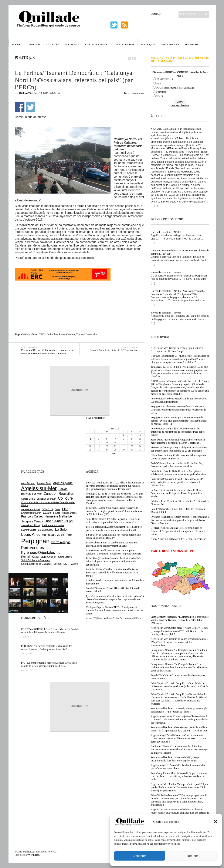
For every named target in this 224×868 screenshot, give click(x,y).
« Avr (114, 453)
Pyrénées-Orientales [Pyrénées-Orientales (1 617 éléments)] (38, 553)
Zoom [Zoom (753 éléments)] (75, 564)
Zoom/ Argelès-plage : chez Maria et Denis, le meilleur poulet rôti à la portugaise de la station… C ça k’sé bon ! (180, 729)
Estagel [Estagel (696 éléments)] (47, 513)
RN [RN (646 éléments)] (58, 553)
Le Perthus (52, 334)
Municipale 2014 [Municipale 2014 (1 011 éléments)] (53, 535)
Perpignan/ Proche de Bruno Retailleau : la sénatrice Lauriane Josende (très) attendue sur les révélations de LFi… (179, 410)
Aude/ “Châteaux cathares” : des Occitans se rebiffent (178, 539)
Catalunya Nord (29, 334)
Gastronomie (125, 44)
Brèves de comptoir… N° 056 (166, 313)
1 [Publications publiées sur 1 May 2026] (124, 435)
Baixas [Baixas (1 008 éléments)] (63, 489)
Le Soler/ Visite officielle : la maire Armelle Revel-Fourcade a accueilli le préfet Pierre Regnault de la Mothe (177, 493)
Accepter (140, 856)
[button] (215, 822)
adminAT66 (25, 93)
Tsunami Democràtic (87, 334)
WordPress (34, 855)
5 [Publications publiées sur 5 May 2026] (99, 439)
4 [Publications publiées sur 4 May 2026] (90, 439)
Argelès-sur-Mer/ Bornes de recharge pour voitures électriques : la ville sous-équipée (177, 350)
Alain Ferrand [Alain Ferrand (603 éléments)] (28, 483)
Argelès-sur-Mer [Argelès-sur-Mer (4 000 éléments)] (39, 488)
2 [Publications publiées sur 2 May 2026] (132, 435)
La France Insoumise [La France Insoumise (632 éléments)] (53, 525)
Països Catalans (67, 334)
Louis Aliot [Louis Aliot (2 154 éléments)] (31, 534)
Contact (156, 14)
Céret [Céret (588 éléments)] (57, 509)
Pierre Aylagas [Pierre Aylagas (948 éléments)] (61, 542)
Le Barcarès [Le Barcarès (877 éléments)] (45, 530)
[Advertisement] (80, 290)
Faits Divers (170, 44)
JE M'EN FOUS (165, 79)
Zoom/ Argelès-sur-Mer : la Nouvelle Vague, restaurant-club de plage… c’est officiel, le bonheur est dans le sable (179, 776)
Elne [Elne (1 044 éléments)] (65, 509)
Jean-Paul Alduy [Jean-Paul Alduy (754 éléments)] (31, 525)
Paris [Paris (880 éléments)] (69, 535)
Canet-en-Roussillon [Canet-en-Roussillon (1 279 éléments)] (59, 494)
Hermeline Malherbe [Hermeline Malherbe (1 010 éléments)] (58, 516)
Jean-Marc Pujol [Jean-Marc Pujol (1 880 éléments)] (59, 521)
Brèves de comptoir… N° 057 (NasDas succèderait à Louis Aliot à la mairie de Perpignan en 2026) (178, 293)
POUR (160, 96)
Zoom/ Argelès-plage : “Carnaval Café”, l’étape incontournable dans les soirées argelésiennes (175, 759)
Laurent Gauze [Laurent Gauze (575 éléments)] (29, 530)
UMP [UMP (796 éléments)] (66, 564)
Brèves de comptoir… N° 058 (166, 272)
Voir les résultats (180, 105)
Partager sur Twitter (30, 107)
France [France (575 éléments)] (57, 513)
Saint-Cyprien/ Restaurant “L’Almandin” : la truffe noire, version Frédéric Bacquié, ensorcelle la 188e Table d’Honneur (180, 620)
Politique (148, 44)
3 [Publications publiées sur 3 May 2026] (140, 435)
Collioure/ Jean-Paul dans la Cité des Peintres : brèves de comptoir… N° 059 (180, 252)
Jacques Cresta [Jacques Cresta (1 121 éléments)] (32, 521)
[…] (153, 206)
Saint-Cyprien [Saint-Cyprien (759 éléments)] (48, 557)
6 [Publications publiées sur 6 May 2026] (107, 439)
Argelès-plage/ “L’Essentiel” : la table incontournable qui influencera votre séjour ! (178, 767)
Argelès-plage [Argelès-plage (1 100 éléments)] (63, 483)
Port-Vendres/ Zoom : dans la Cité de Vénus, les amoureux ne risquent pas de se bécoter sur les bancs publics (178, 432)
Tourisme (192, 44)
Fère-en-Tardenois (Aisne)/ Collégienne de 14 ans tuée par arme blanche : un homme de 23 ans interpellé (179, 449)
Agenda (35, 44)
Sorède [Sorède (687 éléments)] (58, 564)
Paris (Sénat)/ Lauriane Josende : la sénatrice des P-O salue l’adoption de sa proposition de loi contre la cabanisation (178, 482)
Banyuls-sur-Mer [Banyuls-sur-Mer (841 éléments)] (32, 494)
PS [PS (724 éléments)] (47, 548)
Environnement (97, 44)
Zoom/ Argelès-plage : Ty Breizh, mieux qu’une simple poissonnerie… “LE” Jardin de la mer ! (179, 710)
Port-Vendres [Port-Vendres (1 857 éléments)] (33, 548)
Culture (53, 44)
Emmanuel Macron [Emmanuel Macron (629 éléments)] (31, 513)
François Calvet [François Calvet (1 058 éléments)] (32, 516)
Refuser (192, 856)
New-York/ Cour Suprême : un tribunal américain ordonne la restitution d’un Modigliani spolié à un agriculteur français (176, 132)
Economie (72, 44)
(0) (157, 206)
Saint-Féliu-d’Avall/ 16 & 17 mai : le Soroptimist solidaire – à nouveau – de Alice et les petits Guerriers (178, 473)
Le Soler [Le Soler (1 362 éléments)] (61, 529)
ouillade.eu (29, 852)
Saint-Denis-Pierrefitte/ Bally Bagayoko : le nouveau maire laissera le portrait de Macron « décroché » (178, 441)
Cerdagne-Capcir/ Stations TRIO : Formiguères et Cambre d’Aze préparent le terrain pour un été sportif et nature (179, 531)
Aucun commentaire (134, 93)
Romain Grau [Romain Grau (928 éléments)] (30, 557)
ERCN (42, 334)
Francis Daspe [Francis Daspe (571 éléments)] (69, 513)
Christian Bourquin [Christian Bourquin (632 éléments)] (46, 499)
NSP (159, 84)
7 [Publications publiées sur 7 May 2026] (115, 439)
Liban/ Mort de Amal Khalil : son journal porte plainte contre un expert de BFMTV (179, 457)
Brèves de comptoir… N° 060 (166, 232)
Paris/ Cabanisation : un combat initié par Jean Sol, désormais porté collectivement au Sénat (177, 465)
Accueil (17, 44)
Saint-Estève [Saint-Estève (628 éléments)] (65, 557)
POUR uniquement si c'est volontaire (175, 88)
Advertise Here (80, 390)
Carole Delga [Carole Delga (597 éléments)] (28, 499)
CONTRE (162, 92)
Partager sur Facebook (20, 107)
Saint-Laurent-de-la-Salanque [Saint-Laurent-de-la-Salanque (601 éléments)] (37, 564)
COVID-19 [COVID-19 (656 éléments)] (47, 509)
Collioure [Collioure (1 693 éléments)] (65, 498)
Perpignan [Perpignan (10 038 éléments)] (35, 541)
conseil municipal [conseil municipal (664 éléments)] (31, 509)
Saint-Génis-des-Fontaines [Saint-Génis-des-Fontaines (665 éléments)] (36, 560)
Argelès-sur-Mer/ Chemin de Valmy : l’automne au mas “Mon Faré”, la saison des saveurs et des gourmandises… (179, 642)
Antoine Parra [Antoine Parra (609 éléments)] (44, 483)
